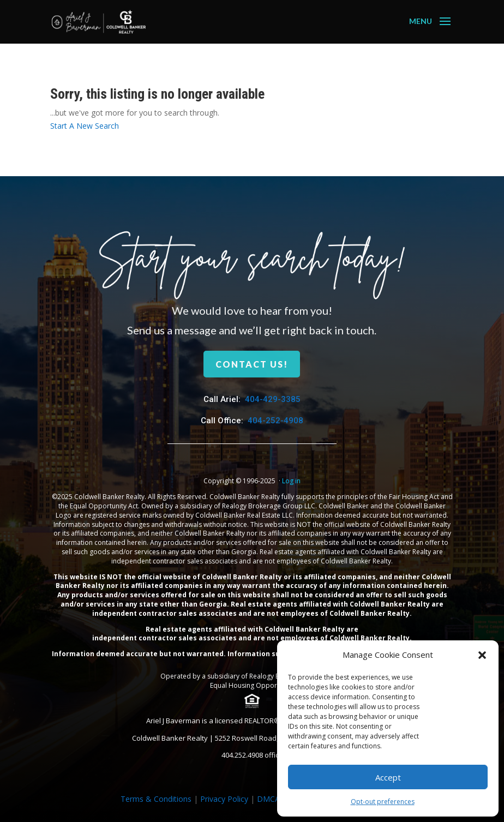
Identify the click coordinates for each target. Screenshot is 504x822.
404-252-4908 (275, 421)
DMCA (268, 799)
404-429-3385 (273, 399)
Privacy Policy (224, 799)
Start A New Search (85, 126)
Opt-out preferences (383, 802)
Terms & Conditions (156, 799)
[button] (482, 655)
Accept (388, 777)
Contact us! (252, 364)
